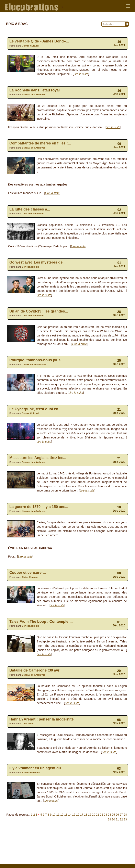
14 (70, 815)
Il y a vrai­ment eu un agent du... (37, 768)
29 (110, 819)
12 (62, 815)
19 (90, 815)
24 (110, 815)
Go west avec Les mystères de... (37, 262)
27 (121, 815)
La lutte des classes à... (30, 209)
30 (113, 819)
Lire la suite (81, 74)
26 (117, 815)
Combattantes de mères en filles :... (40, 143)
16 (78, 815)
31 (117, 819)
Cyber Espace (30, 577)
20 (94, 815)
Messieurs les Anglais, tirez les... (38, 458)
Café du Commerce (33, 213)
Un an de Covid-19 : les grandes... (39, 311)
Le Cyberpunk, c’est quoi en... (35, 409)
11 (58, 815)
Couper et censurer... (28, 573)
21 (98, 815)
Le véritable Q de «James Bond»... (39, 41)
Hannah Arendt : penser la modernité (41, 719)
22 (102, 815)
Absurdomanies (31, 772)
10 (54, 815)
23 (105, 815)
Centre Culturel (31, 46)
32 (121, 819)
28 (125, 815)
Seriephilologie (31, 267)
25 (113, 815)
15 (74, 815)
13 (66, 815)
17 (82, 815)
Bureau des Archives (34, 94)
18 (86, 815)
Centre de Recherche (34, 364)
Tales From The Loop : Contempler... (41, 622)
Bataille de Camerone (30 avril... (37, 670)
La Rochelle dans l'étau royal (35, 90)
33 (125, 819)
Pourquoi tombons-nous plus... (36, 360)
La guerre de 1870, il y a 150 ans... (39, 507)
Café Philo (28, 723)
